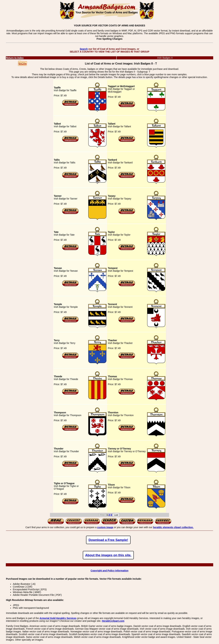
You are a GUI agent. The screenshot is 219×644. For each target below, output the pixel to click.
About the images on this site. (108, 555)
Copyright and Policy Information (110, 571)
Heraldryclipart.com (113, 621)
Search (84, 49)
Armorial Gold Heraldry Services (58, 618)
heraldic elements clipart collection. (173, 527)
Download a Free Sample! (108, 540)
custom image (105, 527)
